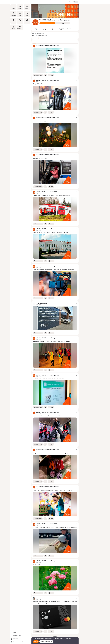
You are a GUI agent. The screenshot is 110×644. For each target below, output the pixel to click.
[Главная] (13, 7)
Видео (52, 28)
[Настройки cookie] (20, 642)
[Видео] (27, 14)
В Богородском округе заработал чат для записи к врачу (48, 379)
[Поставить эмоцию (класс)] (51, 75)
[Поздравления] (20, 21)
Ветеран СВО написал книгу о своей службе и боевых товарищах (51, 453)
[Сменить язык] (20, 636)
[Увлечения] (20, 7)
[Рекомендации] (20, 27)
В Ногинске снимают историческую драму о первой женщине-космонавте (53, 270)
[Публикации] (13, 14)
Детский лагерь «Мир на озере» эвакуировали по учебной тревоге (51, 195)
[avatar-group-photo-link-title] (35, 22)
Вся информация (39, 38)
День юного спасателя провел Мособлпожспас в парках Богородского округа (54, 527)
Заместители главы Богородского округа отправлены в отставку (51, 233)
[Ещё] (20, 632)
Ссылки (69, 28)
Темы (36, 28)
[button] (34, 42)
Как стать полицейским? (39, 158)
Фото (44, 28)
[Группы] (27, 7)
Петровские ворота (41, 303)
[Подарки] (13, 21)
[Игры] (27, 21)
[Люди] (20, 14)
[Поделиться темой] (45, 75)
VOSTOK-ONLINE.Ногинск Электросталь (47, 46)
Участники (61, 28)
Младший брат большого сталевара (43, 84)
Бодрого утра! (37, 564)
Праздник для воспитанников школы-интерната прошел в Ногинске (52, 490)
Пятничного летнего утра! (40, 121)
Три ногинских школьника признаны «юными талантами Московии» (51, 342)
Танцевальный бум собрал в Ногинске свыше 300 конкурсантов (50, 416)
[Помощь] (13, 27)
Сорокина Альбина (41, 598)
